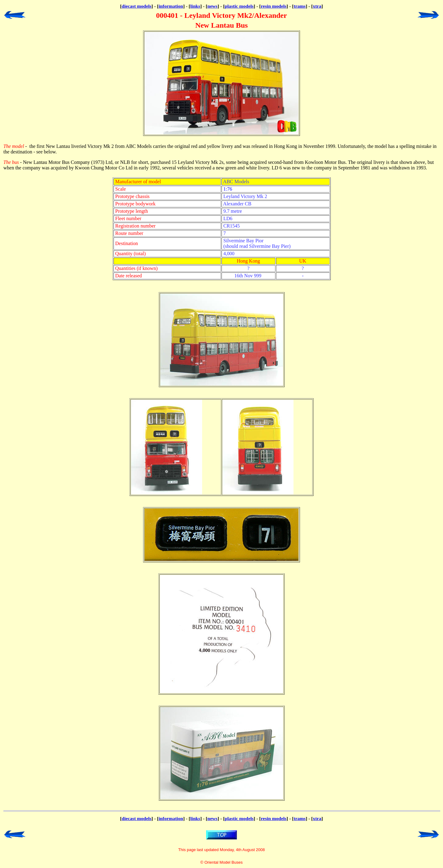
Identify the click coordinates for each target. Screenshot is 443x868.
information (171, 6)
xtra (317, 6)
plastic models (239, 6)
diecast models (136, 6)
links (195, 6)
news (212, 6)
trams (299, 6)
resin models (274, 6)
